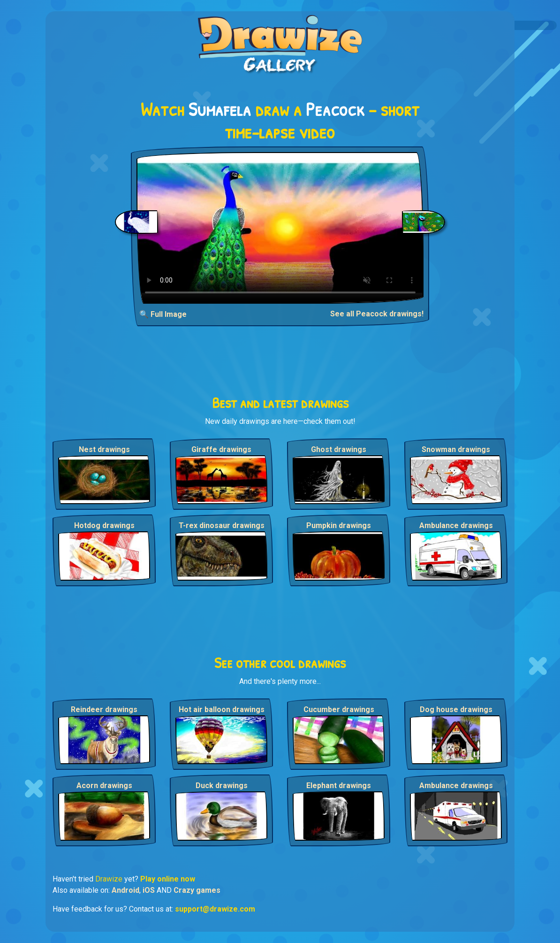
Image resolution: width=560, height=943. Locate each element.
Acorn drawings (104, 786)
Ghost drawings (339, 449)
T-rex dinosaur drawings (222, 525)
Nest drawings (104, 449)
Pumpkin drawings (339, 525)
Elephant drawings (339, 786)
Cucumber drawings (339, 709)
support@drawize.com (215, 909)
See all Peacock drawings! (377, 314)
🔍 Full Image (163, 314)
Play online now (168, 879)
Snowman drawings (456, 449)
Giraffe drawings (221, 449)
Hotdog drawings (104, 525)
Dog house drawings (456, 709)
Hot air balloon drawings (222, 709)
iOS (149, 890)
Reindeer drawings (104, 709)
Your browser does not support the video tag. (280, 228)
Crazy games (197, 890)
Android (125, 890)
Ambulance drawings (456, 525)
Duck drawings (222, 786)
